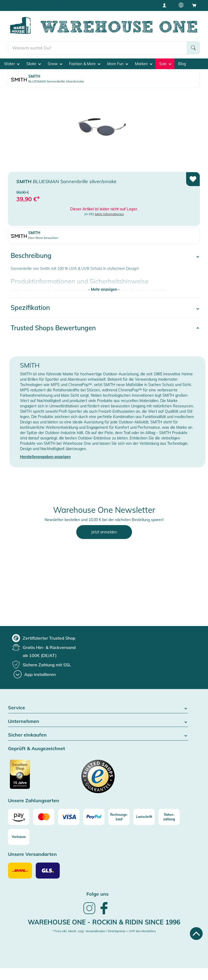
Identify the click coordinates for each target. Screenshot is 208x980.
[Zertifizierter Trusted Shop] (30, 777)
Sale (165, 64)
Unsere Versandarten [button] (32, 854)
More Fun (118, 64)
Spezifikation (30, 308)
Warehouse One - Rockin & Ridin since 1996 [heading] (104, 922)
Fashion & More (85, 64)
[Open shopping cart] (194, 5)
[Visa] (69, 817)
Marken (144, 64)
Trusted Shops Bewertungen (53, 328)
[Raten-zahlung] (169, 817)
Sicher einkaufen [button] (98, 735)
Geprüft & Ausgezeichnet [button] (37, 749)
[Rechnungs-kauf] (119, 817)
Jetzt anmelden (104, 532)
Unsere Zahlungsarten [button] (34, 801)
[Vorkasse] (19, 837)
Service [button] (98, 708)
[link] (89, 914)
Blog (182, 64)
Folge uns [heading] (97, 894)
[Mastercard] (44, 817)
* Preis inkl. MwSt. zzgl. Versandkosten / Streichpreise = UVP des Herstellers (104, 931)
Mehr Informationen (109, 214)
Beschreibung (31, 255)
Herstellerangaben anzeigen (45, 457)
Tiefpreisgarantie (105, 5)
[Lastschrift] (144, 817)
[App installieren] (35, 674)
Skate (34, 64)
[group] (44, 638)
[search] (97, 48)
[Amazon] (19, 817)
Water (12, 64)
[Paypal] (94, 817)
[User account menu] (166, 5)
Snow (55, 64)
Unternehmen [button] (98, 721)
